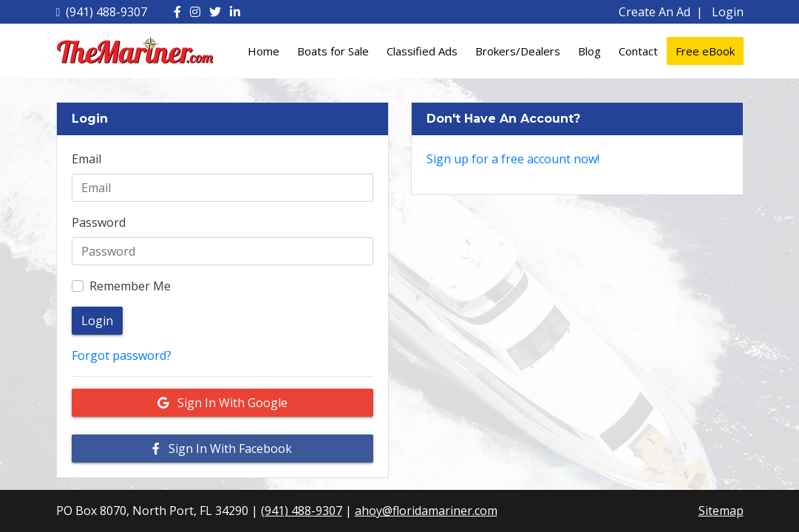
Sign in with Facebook (222, 449)
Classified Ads (422, 51)
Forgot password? (122, 355)
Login (728, 12)
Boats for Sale (333, 51)
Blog (589, 51)
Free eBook (705, 51)
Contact (638, 51)
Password (99, 222)
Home (263, 51)
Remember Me (130, 286)
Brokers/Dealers (518, 51)
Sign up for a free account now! (513, 159)
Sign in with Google (222, 403)
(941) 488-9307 (102, 12)
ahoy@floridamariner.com (426, 511)
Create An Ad (654, 12)
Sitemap (721, 511)
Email (86, 159)
